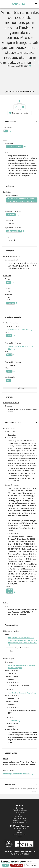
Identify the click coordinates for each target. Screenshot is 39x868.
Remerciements (20, 812)
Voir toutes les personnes (19, 789)
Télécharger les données (19, 113)
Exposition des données (19, 818)
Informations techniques (20, 810)
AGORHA (18, 4)
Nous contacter (19, 816)
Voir (20, 388)
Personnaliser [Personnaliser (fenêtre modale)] (31, 865)
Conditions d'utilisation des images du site (19, 91)
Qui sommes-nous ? (19, 829)
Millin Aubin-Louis (18, 66)
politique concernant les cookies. (12, 863)
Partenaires (19, 837)
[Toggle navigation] (37, 4)
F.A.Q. (19, 814)
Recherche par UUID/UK (20, 823)
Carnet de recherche (20, 835)
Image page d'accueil (20, 820)
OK (6, 865)
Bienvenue (19, 808)
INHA (20, 831)
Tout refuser (17, 865)
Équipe (19, 833)
